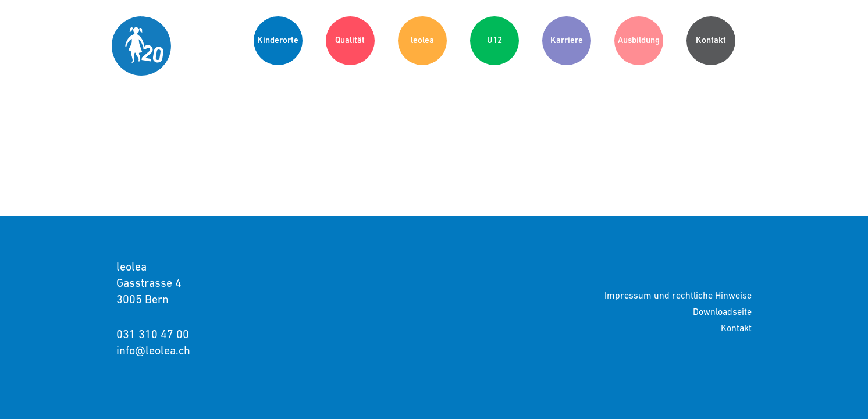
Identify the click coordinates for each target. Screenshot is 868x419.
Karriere (567, 40)
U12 (495, 40)
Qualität (350, 40)
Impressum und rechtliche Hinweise (678, 295)
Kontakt (711, 40)
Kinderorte (278, 40)
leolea (422, 40)
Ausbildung (639, 40)
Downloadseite (722, 311)
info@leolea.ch (153, 350)
